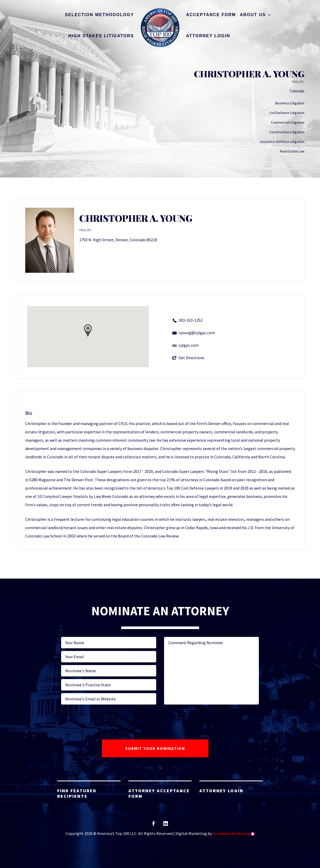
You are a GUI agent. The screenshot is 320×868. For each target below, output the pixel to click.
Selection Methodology (99, 15)
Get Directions (191, 358)
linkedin (166, 825)
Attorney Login (208, 36)
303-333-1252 (191, 320)
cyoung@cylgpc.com (197, 333)
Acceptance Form (211, 15)
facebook (154, 825)
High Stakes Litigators (101, 36)
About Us (253, 15)
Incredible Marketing (231, 833)
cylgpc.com (189, 345)
